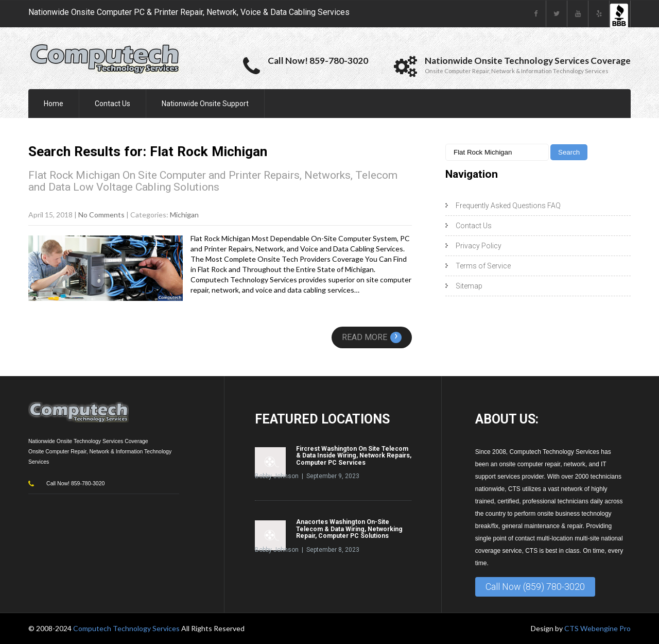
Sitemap (469, 286)
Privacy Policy (479, 246)
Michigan (184, 215)
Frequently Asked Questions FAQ (508, 206)
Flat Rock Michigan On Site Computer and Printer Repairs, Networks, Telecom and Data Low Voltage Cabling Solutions (213, 181)
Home (54, 104)
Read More (372, 337)
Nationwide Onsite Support (205, 104)
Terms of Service (483, 266)
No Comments (101, 215)
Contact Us (112, 104)
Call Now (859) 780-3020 (535, 587)
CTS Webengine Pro (597, 628)
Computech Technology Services (127, 628)
